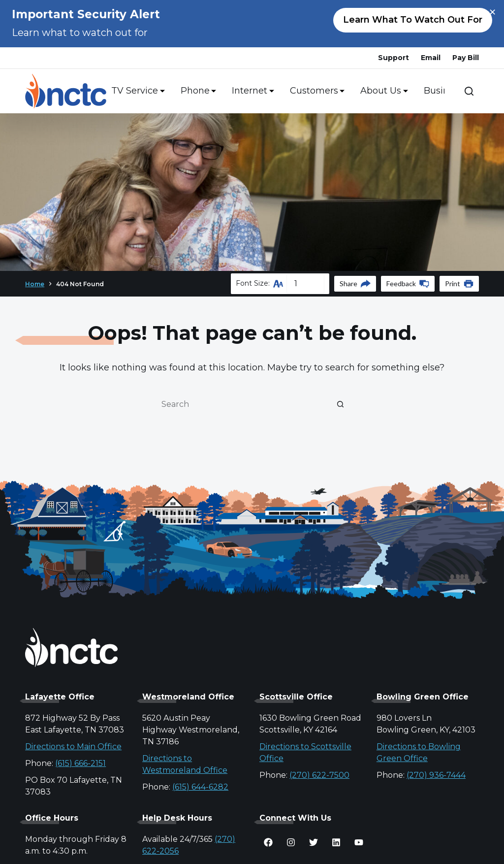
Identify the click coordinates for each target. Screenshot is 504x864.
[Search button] (341, 404)
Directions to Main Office (73, 747)
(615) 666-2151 (80, 763)
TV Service (136, 91)
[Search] (469, 91)
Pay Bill (466, 58)
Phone (197, 91)
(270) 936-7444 (436, 775)
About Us (382, 91)
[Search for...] (242, 404)
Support (394, 58)
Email (431, 58)
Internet (251, 91)
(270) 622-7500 (319, 775)
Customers (315, 91)
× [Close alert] (492, 12)
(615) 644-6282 (200, 787)
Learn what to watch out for (413, 20)
